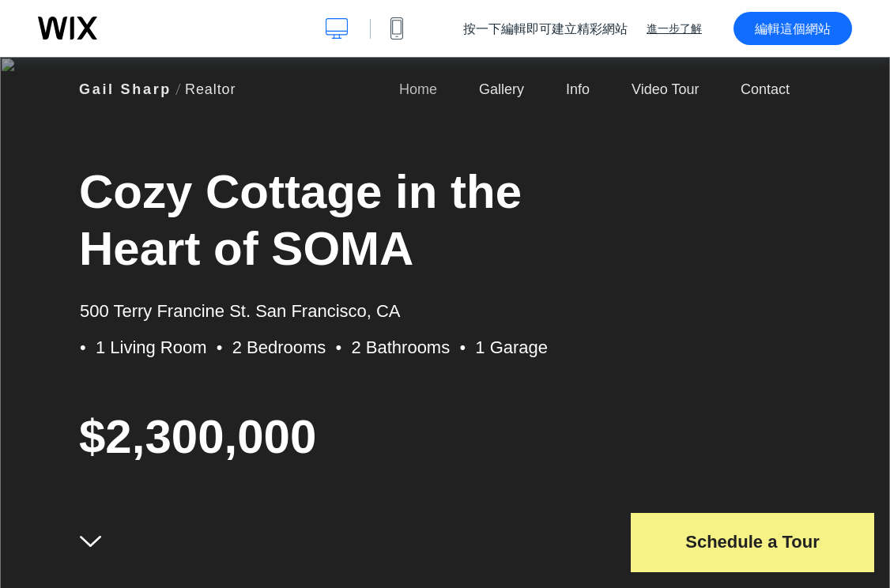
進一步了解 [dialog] (674, 28)
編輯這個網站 (793, 28)
